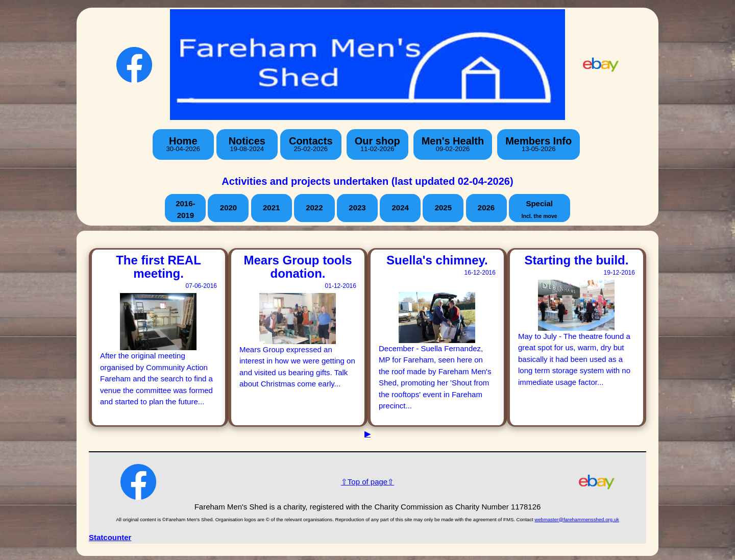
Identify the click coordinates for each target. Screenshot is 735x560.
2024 (400, 208)
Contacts (311, 144)
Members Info (538, 144)
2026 (486, 208)
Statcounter (110, 537)
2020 (228, 208)
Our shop (377, 144)
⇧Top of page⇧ (367, 482)
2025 (443, 208)
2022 (314, 208)
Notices (247, 144)
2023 (357, 208)
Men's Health (453, 144)
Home (183, 144)
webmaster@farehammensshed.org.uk (577, 519)
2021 (271, 208)
